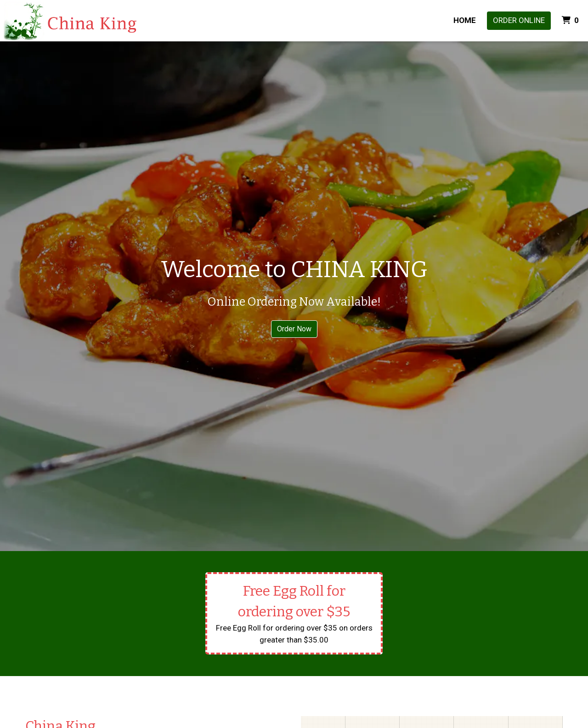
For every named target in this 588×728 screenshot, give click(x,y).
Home (465, 20)
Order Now (294, 329)
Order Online (519, 20)
